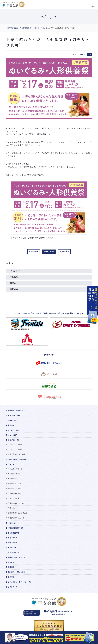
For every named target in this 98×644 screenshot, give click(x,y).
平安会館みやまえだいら (16, 503)
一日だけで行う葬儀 (14, 449)
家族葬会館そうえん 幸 (15, 518)
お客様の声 (11, 523)
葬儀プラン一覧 (12, 440)
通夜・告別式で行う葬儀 (16, 454)
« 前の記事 (34, 251)
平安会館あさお (13, 508)
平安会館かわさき (14, 474)
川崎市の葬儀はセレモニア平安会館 (18, 28)
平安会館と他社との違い (16, 411)
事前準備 (10, 425)
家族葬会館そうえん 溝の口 (17, 513)
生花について (12, 538)
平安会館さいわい (14, 484)
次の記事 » (65, 251)
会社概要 (10, 567)
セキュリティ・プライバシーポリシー (20, 582)
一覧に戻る (49, 251)
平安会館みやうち (14, 493)
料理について (12, 543)
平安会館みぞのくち (14, 469)
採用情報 (10, 577)
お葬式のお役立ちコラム (16, 557)
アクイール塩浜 (13, 498)
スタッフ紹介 (12, 435)
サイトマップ (12, 587)
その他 (14, 277)
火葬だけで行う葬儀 (14, 444)
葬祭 (14, 289)
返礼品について (12, 548)
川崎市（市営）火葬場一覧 (16, 460)
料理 (13, 283)
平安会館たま (12, 479)
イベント (15, 271)
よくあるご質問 (12, 430)
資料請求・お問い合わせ (16, 572)
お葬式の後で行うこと (15, 528)
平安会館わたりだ (14, 488)
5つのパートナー (13, 416)
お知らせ (36, 28)
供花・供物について (14, 553)
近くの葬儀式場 (12, 533)
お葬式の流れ (12, 421)
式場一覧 (10, 464)
